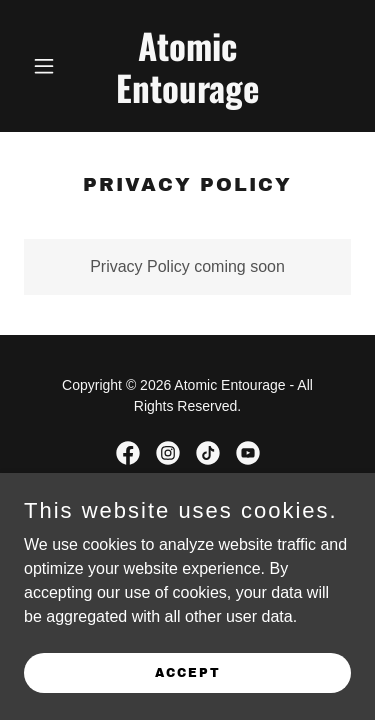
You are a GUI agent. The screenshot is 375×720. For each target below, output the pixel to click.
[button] (48, 66)
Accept (188, 672)
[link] (187, 97)
